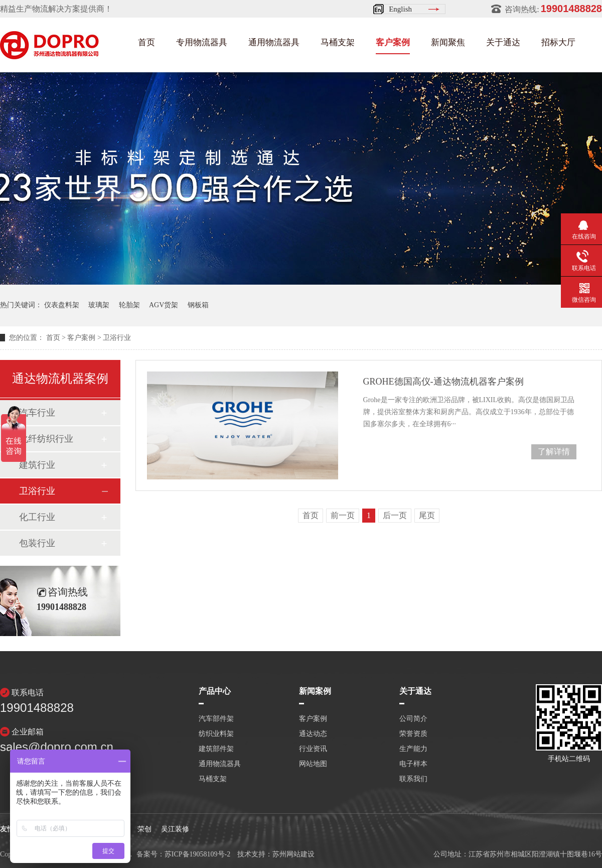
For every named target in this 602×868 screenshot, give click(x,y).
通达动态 (313, 734)
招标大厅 (558, 42)
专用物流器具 (202, 42)
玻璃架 (99, 305)
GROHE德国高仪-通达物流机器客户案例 (443, 382)
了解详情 (554, 452)
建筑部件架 (216, 749)
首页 (146, 42)
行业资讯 (313, 749)
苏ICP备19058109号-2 (197, 854)
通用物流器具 (274, 42)
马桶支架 (338, 42)
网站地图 (313, 764)
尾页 (427, 515)
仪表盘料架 (62, 305)
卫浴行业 (117, 338)
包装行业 (37, 543)
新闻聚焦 (448, 42)
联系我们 (413, 779)
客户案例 (393, 42)
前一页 (343, 515)
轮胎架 (129, 305)
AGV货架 (164, 305)
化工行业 (37, 517)
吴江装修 (175, 829)
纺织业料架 (216, 734)
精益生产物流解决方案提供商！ (56, 9)
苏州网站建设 (293, 854)
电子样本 (413, 764)
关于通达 (503, 42)
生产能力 (413, 749)
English (400, 9)
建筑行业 (37, 465)
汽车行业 (37, 413)
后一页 (395, 515)
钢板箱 (198, 305)
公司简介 (413, 719)
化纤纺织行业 (46, 439)
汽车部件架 (216, 719)
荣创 (144, 829)
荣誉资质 (413, 734)
